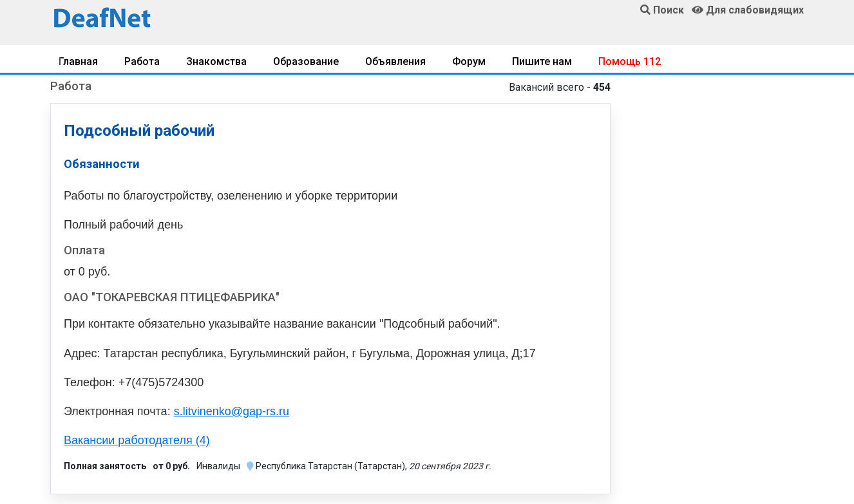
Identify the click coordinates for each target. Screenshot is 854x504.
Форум (469, 61)
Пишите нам (542, 61)
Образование (306, 61)
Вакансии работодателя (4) (137, 440)
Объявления (395, 61)
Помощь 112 (630, 61)
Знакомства (216, 61)
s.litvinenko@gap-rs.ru (232, 411)
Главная (78, 61)
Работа (142, 61)
